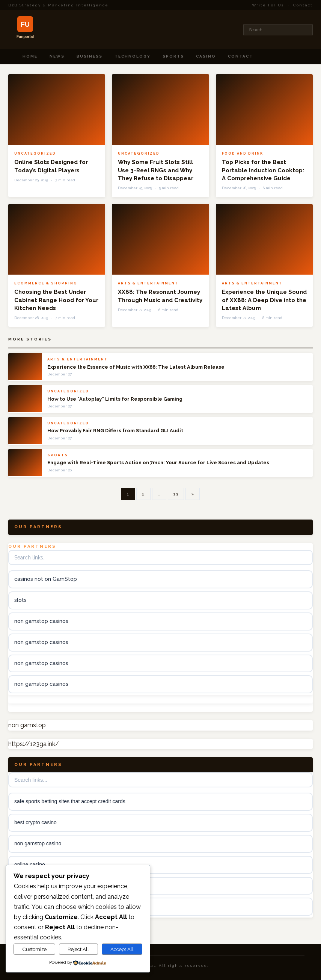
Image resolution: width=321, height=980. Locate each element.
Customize (34, 949)
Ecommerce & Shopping (46, 283)
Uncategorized (35, 153)
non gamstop (27, 725)
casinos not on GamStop (46, 579)
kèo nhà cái (28, 886)
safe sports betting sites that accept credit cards (70, 801)
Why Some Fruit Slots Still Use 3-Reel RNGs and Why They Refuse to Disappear (156, 170)
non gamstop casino (38, 843)
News (57, 56)
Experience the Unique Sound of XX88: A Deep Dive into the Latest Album (264, 300)
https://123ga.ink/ (34, 744)
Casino (206, 56)
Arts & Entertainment (148, 283)
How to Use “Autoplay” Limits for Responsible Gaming (115, 399)
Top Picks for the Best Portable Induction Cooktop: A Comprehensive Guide (263, 170)
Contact (303, 5)
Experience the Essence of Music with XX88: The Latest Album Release (136, 367)
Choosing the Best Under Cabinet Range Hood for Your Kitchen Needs (56, 300)
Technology (133, 56)
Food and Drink (243, 153)
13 (176, 494)
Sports (173, 56)
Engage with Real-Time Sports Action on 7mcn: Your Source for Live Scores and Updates (158, 463)
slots (20, 600)
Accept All (122, 949)
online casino (30, 865)
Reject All (78, 949)
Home (30, 56)
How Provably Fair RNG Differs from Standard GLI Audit (115, 431)
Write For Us (268, 5)
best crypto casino (35, 822)
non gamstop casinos (41, 621)
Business (90, 56)
